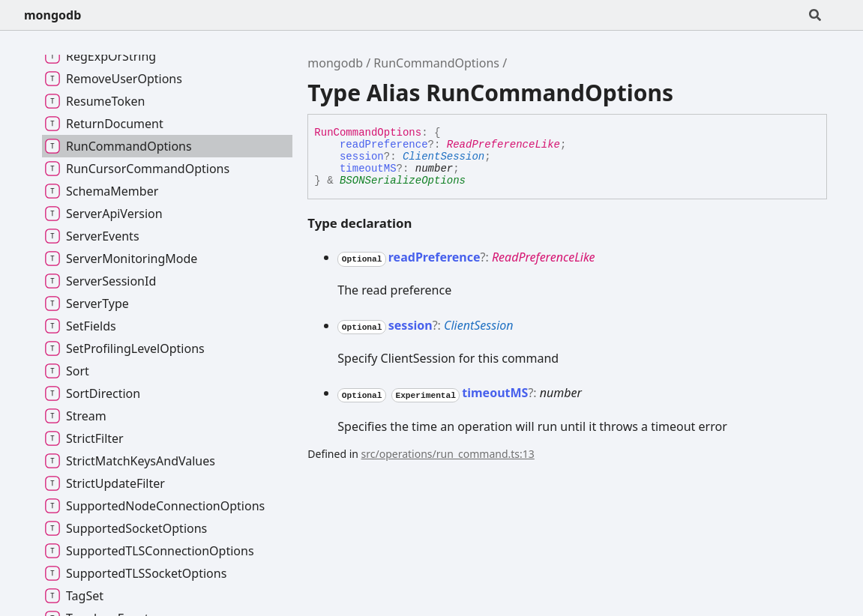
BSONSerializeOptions (403, 181)
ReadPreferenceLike (503, 145)
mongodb (52, 15)
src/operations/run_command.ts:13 (448, 454)
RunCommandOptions (436, 63)
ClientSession (443, 157)
